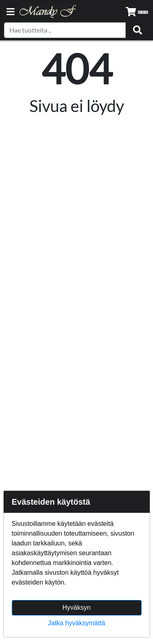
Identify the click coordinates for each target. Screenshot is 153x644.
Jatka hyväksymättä (76, 623)
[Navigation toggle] (11, 12)
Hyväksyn (76, 608)
